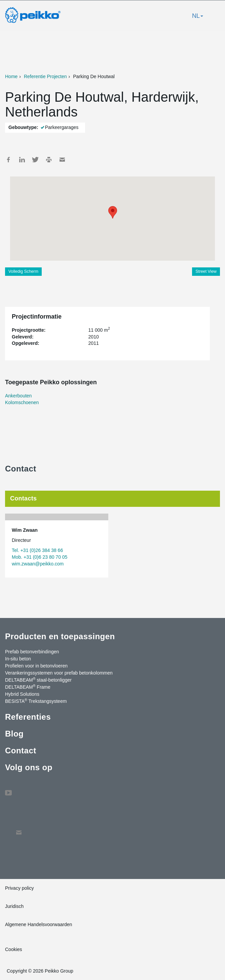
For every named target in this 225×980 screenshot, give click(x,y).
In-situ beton (18, 659)
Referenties (28, 717)
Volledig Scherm (23, 271)
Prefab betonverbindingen (32, 652)
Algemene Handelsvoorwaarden (39, 924)
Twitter (35, 160)
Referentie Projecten (45, 76)
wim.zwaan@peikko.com (38, 564)
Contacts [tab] (23, 498)
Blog (14, 734)
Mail (62, 160)
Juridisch (14, 906)
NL (198, 16)
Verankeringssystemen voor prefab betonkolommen (59, 673)
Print (49, 160)
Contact (21, 750)
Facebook (8, 160)
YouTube (8, 789)
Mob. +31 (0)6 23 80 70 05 (40, 557)
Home (11, 76)
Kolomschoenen (22, 402)
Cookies (14, 949)
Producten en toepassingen (60, 636)
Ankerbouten (18, 396)
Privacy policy (20, 888)
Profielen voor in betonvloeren (36, 666)
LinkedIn (22, 160)
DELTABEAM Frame (28, 687)
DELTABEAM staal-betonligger (38, 680)
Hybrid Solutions (22, 694)
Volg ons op (29, 767)
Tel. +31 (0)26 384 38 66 (37, 550)
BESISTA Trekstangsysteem (36, 701)
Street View (206, 271)
